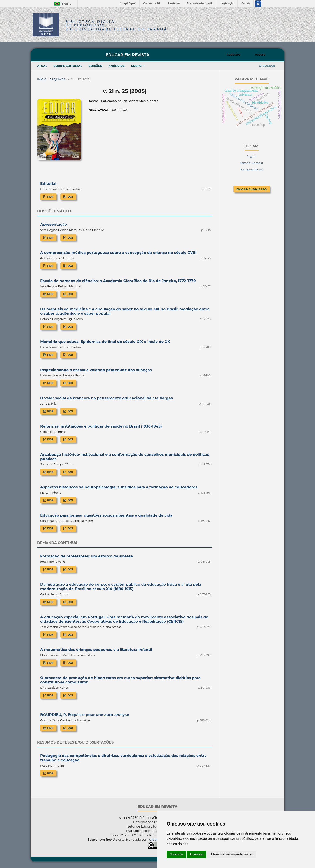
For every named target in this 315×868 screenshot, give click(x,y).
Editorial (48, 183)
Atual (42, 66)
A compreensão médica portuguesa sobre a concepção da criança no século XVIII (118, 253)
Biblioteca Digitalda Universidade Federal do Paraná (117, 25)
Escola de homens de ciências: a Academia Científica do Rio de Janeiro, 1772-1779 (118, 281)
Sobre (137, 66)
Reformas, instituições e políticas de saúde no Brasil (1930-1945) (101, 426)
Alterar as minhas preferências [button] (232, 854)
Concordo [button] (176, 854)
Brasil (62, 4)
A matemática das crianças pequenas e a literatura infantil (96, 650)
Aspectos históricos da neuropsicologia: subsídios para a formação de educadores (119, 487)
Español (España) (251, 163)
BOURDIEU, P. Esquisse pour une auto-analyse (85, 715)
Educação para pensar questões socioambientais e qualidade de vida (106, 515)
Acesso (260, 54)
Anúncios (116, 66)
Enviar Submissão (252, 189)
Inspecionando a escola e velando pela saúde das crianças (96, 370)
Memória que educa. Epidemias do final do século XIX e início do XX (105, 342)
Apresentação (54, 224)
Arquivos (57, 79)
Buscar (267, 66)
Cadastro (234, 54)
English (252, 156)
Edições (95, 66)
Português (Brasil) (251, 169)
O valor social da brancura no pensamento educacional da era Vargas (107, 398)
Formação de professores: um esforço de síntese (87, 556)
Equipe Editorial (68, 66)
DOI (70, 197)
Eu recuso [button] (197, 854)
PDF (50, 197)
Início (42, 79)
